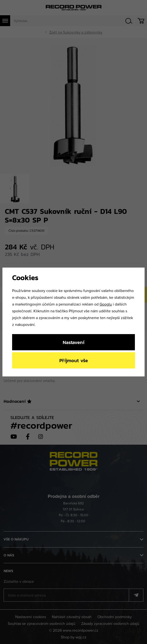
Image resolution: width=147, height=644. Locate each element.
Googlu (106, 304)
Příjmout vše (74, 360)
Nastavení (73, 342)
